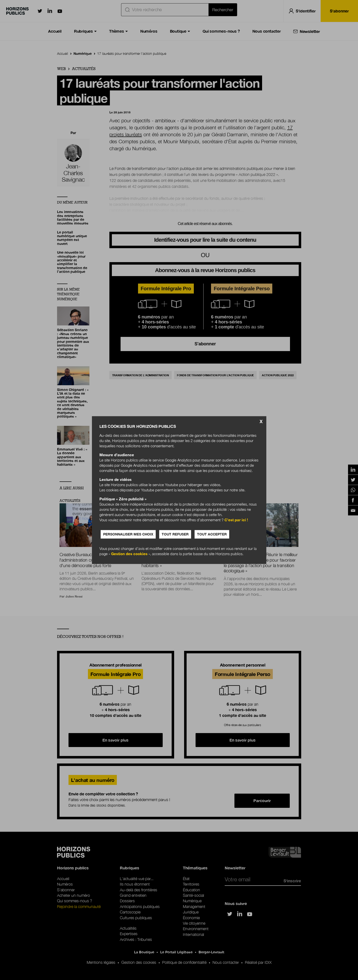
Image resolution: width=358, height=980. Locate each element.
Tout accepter (212, 534)
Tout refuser (175, 534)
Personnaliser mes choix (128, 534)
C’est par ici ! (236, 520)
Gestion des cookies (129, 554)
